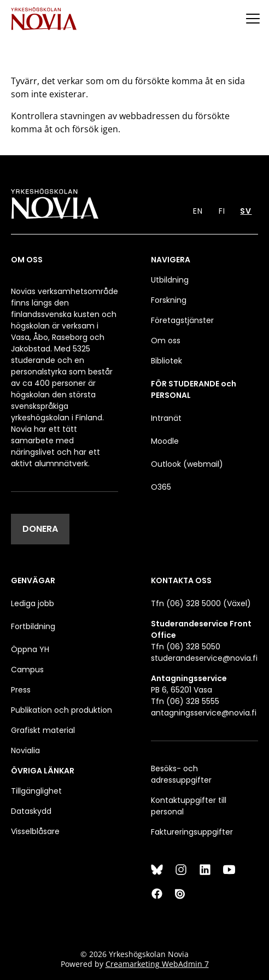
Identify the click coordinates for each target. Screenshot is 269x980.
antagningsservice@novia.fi (204, 713)
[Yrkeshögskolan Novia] (44, 18)
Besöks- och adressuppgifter (181, 774)
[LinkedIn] (205, 870)
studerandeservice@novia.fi (204, 658)
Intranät (166, 418)
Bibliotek (166, 361)
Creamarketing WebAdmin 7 (157, 964)
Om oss (166, 341)
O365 (161, 487)
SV (246, 211)
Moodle (165, 441)
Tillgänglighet (36, 791)
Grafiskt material (43, 730)
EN (198, 211)
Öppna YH (30, 649)
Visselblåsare (35, 831)
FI (222, 211)
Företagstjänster (182, 320)
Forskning (169, 300)
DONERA (40, 529)
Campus (27, 670)
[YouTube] (229, 870)
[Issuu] (181, 894)
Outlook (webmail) (187, 464)
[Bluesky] (157, 870)
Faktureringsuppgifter (192, 832)
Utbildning (170, 280)
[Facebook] (157, 894)
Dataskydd (31, 811)
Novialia (25, 750)
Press (21, 690)
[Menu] (253, 18)
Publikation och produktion (62, 710)
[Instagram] (181, 870)
